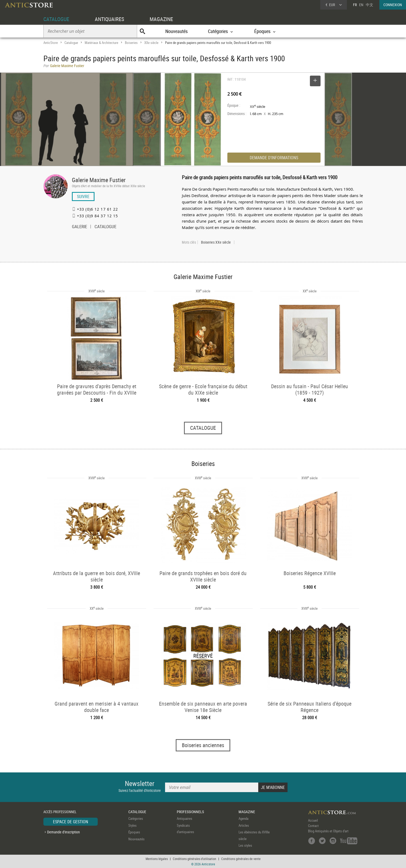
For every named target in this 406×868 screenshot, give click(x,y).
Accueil (313, 820)
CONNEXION (393, 5)
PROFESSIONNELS (190, 812)
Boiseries (131, 43)
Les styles (245, 845)
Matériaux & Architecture (101, 43)
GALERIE (79, 227)
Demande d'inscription (63, 832)
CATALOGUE (56, 19)
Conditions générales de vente (241, 859)
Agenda (243, 818)
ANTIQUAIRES (109, 19)
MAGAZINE (161, 19)
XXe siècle (151, 43)
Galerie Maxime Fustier (99, 180)
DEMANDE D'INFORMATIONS (274, 158)
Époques (134, 832)
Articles (244, 825)
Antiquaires (184, 818)
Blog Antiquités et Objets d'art (328, 831)
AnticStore (51, 43)
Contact (313, 826)
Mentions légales (157, 859)
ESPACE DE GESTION (71, 822)
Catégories (136, 818)
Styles (132, 825)
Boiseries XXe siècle (216, 242)
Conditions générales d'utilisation (194, 859)
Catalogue (71, 43)
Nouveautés (177, 31)
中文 (370, 5)
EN (361, 5)
